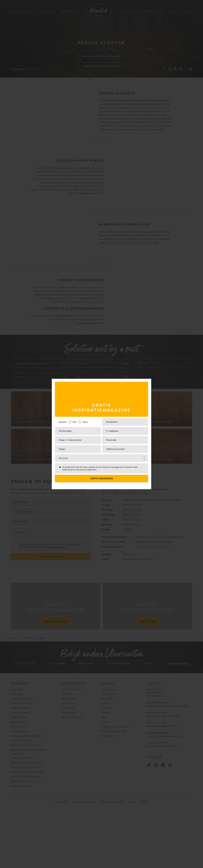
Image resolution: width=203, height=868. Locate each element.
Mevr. (83, 422)
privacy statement (88, 470)
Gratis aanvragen (102, 477)
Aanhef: (63, 422)
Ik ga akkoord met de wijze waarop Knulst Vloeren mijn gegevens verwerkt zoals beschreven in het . (98, 468)
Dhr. (73, 422)
